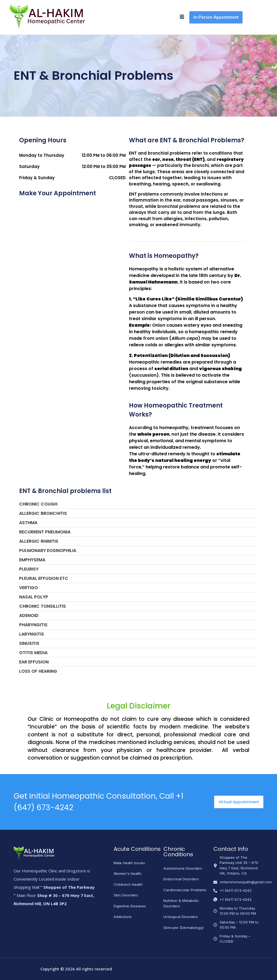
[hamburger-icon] (182, 17)
